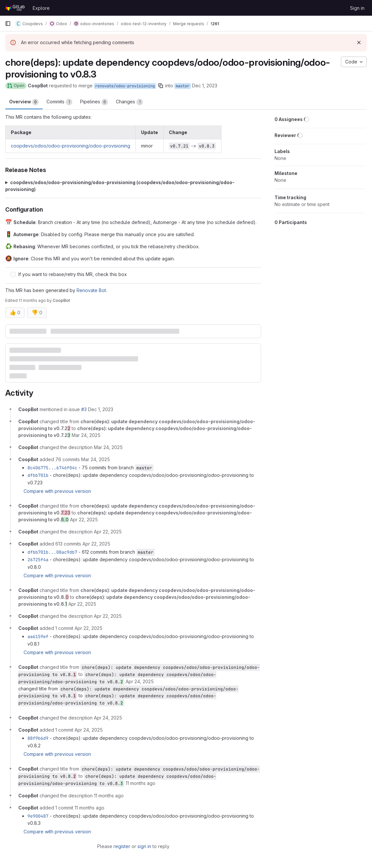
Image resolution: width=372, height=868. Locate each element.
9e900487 (38, 816)
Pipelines (94, 102)
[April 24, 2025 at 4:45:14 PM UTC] (140, 681)
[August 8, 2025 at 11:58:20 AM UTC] (141, 783)
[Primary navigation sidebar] (8, 24)
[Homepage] (16, 8)
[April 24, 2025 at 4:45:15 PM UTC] (108, 718)
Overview (24, 102)
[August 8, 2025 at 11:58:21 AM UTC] (89, 808)
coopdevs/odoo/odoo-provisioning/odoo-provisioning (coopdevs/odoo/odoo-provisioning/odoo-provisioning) (120, 186)
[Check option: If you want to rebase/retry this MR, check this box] (13, 274)
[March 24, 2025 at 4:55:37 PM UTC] (96, 459)
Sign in (357, 8)
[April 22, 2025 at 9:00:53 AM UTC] (96, 544)
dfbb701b (38, 475)
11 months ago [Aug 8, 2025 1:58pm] (32, 300)
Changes (129, 102)
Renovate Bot (91, 290)
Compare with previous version (57, 491)
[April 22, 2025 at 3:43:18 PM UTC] (89, 628)
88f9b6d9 (38, 738)
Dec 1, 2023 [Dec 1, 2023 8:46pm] (205, 86)
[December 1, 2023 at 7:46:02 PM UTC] (101, 409)
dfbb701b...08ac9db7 (52, 552)
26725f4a (38, 560)
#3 (84, 409)
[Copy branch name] (161, 86)
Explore (41, 8)
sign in (144, 846)
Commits (59, 102)
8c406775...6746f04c (52, 468)
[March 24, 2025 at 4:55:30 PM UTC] (86, 435)
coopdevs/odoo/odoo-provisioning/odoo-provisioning (71, 146)
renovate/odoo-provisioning (125, 86)
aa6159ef (38, 636)
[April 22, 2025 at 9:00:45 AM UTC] (84, 520)
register (122, 846)
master (183, 86)
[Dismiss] (359, 43)
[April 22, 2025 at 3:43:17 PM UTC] (82, 604)
